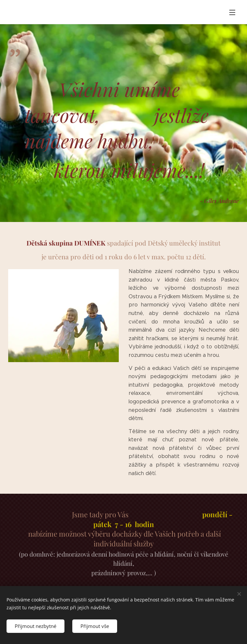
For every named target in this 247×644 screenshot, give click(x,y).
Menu (232, 12)
